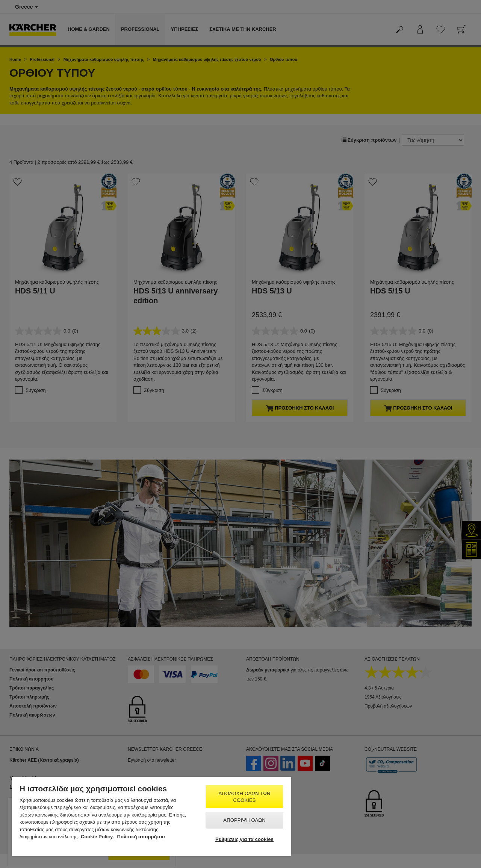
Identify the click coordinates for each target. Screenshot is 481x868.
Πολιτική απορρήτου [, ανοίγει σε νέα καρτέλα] (141, 837)
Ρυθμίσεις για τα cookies (244, 839)
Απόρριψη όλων (244, 820)
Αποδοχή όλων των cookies (245, 797)
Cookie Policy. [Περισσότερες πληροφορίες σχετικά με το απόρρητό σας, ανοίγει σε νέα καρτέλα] (98, 837)
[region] (151, 817)
